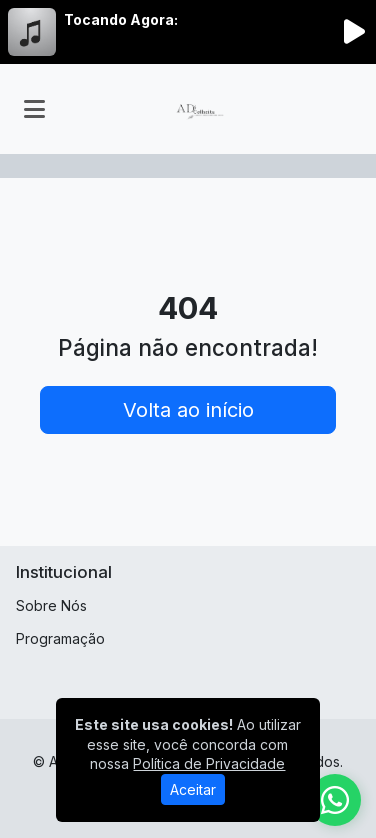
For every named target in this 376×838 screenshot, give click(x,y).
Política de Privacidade (209, 763)
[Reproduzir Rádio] (354, 32)
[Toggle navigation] (34, 109)
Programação (60, 638)
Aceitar (193, 789)
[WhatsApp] (335, 800)
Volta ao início (188, 410)
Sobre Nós (51, 605)
